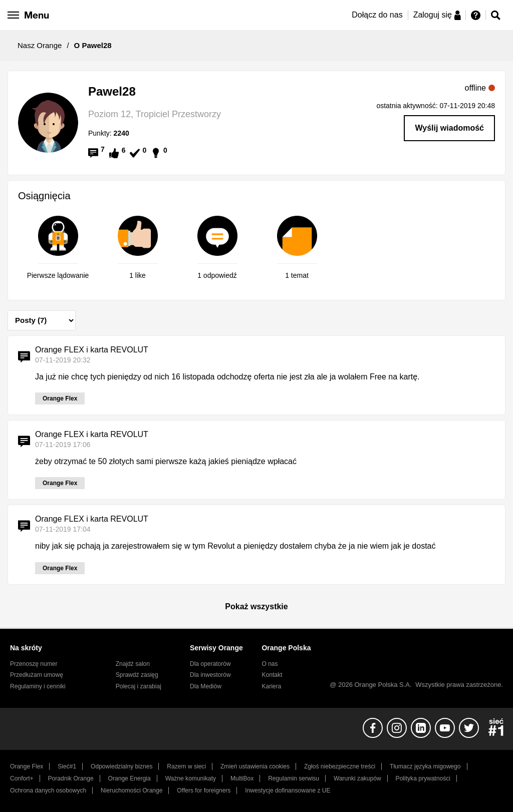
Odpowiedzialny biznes (121, 766)
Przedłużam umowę (37, 675)
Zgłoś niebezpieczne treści (340, 766)
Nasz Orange (40, 45)
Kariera (271, 686)
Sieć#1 (67, 766)
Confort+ (22, 778)
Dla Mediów (206, 686)
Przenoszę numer (34, 664)
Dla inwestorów (210, 675)
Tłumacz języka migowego (425, 766)
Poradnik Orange (71, 778)
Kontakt (272, 675)
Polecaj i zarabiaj (139, 686)
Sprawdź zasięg (137, 675)
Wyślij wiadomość (449, 128)
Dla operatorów (210, 664)
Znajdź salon (133, 664)
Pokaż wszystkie (256, 606)
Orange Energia (130, 778)
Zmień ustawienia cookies (255, 766)
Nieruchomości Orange (132, 790)
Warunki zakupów (357, 778)
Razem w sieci (186, 766)
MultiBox (242, 778)
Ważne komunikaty (191, 778)
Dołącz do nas (377, 15)
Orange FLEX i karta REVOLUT (92, 350)
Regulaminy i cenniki (38, 686)
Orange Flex (27, 766)
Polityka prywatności (423, 778)
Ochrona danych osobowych (48, 790)
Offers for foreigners (204, 790)
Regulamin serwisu (294, 778)
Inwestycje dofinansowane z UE (288, 790)
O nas (270, 664)
